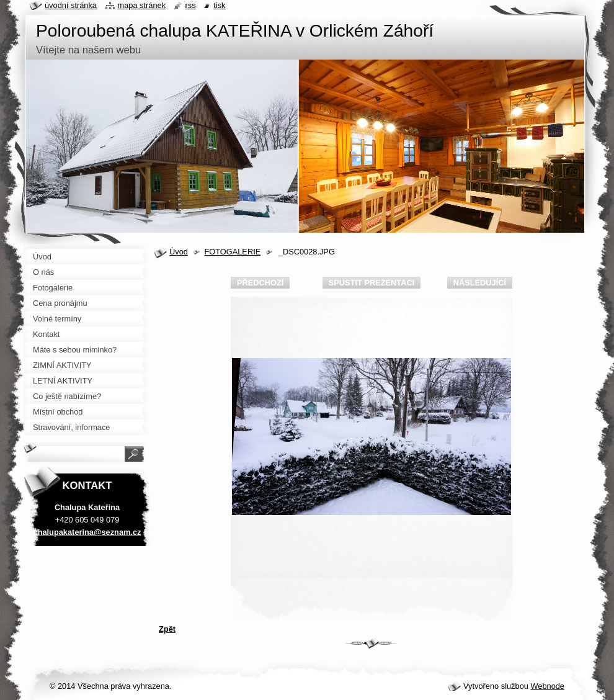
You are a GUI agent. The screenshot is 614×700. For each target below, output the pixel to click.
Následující (480, 283)
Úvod (179, 252)
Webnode (547, 686)
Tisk (219, 5)
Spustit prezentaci (372, 283)
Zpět (167, 629)
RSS (191, 5)
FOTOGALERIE (232, 252)
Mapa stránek (142, 5)
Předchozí (260, 283)
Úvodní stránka (71, 5)
